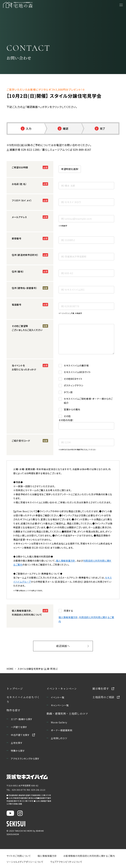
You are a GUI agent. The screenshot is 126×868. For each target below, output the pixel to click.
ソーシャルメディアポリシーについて (25, 862)
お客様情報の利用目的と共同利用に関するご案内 (89, 856)
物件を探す (13, 710)
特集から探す (18, 751)
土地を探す (17, 743)
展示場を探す (101, 689)
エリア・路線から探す (22, 719)
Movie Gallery (59, 722)
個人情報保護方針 (66, 561)
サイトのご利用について (19, 856)
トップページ (15, 689)
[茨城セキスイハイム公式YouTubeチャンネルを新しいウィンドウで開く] (10, 813)
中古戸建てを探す (20, 735)
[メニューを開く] (121, 5)
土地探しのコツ (59, 738)
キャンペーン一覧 (60, 705)
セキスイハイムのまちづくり (23, 699)
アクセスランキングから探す (25, 759)
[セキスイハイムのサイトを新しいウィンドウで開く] (16, 824)
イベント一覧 (58, 697)
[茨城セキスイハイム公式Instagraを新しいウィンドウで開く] (20, 813)
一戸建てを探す (19, 727)
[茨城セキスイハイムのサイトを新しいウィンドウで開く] (27, 777)
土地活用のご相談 (103, 697)
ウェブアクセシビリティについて (66, 862)
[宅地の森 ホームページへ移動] (27, 5)
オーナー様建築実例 (62, 730)
